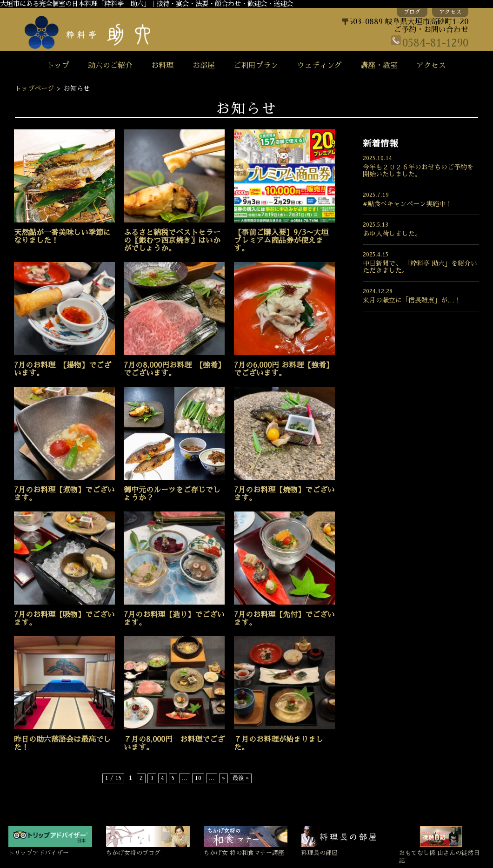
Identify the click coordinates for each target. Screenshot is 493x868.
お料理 (162, 66)
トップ (58, 66)
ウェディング (320, 66)
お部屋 (204, 66)
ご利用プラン (256, 66)
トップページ (34, 88)
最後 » (241, 778)
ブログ (412, 12)
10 (198, 778)
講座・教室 (379, 66)
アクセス (450, 12)
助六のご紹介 (110, 66)
